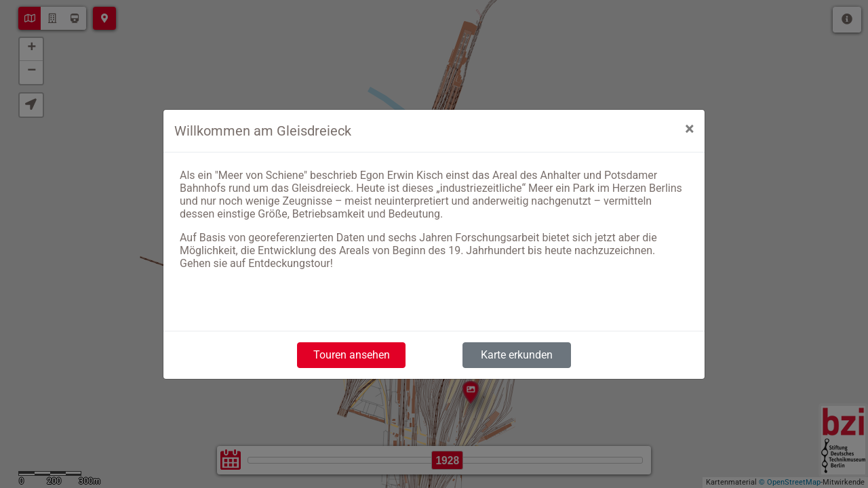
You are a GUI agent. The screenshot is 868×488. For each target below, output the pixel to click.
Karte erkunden (517, 355)
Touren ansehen (352, 355)
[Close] (689, 129)
